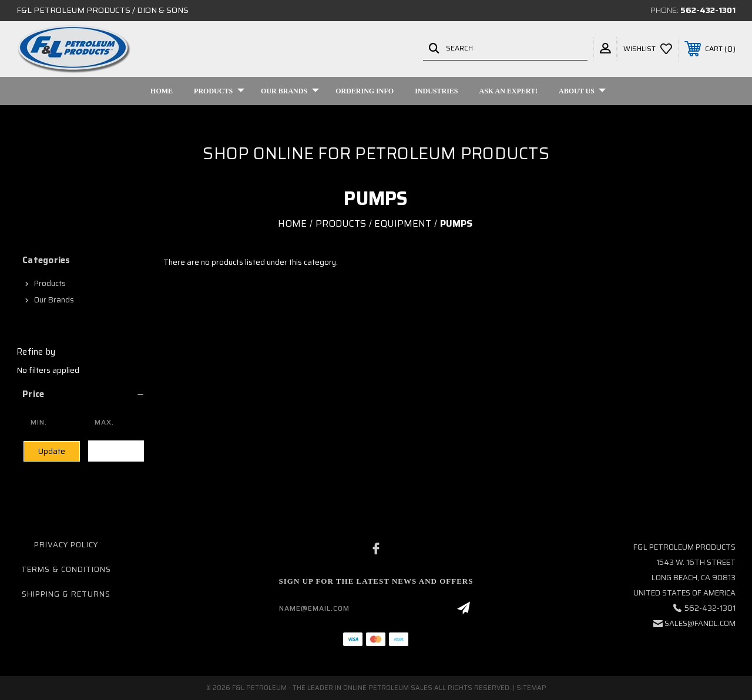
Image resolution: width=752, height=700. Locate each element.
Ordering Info (365, 91)
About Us (582, 91)
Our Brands (290, 91)
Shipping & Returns (66, 594)
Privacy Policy (66, 545)
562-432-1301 (708, 10)
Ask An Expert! (509, 91)
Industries (436, 91)
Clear (116, 451)
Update (52, 451)
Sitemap (531, 688)
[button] (84, 394)
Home (162, 91)
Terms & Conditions (66, 569)
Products (219, 91)
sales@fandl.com (700, 623)
